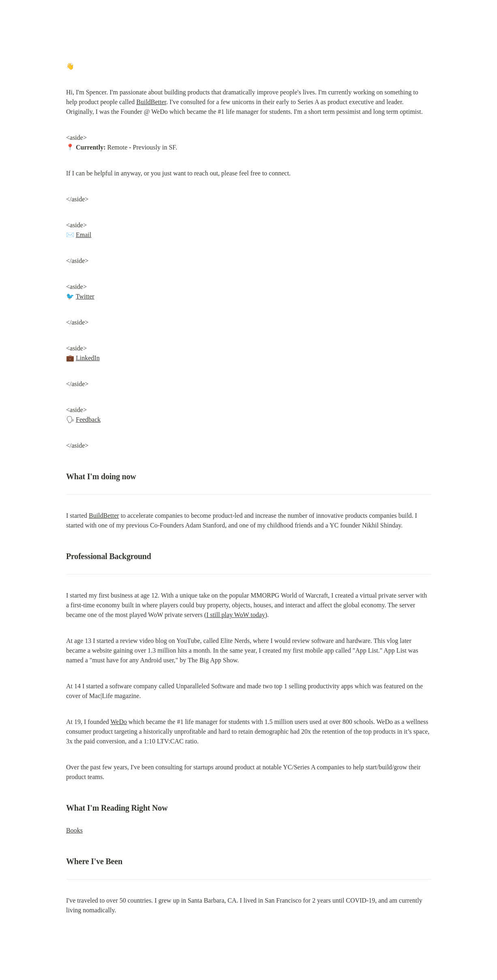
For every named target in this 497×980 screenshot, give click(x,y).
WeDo (118, 722)
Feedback (88, 420)
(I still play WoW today (235, 615)
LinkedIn (88, 358)
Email (84, 235)
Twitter (85, 296)
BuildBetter (151, 102)
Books (74, 830)
